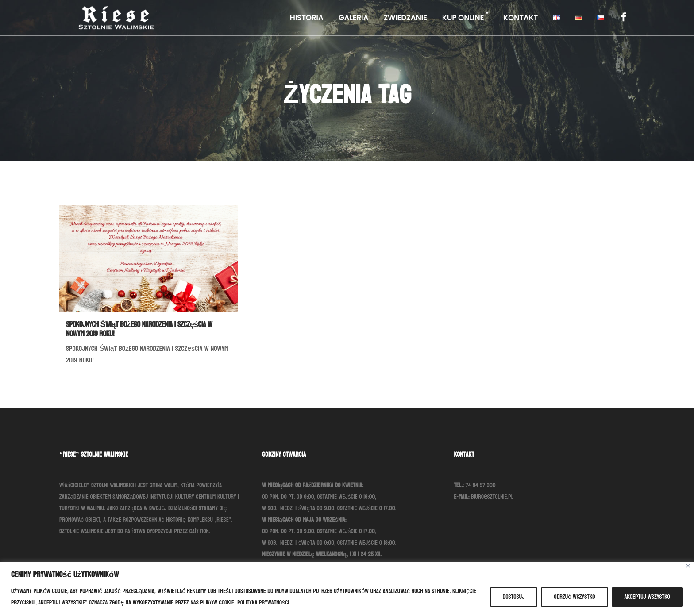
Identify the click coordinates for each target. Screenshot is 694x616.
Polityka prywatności (263, 603)
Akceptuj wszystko (647, 597)
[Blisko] (688, 566)
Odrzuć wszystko (574, 597)
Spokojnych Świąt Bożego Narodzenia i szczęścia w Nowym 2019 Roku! (139, 329)
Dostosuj (514, 597)
